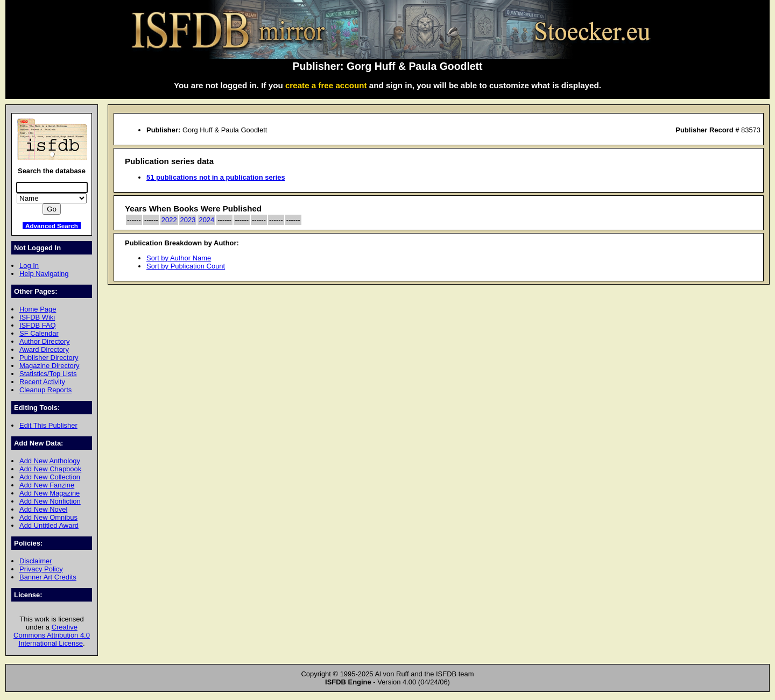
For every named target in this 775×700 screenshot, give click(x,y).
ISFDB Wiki (37, 317)
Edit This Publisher (48, 425)
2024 (206, 220)
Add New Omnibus (48, 517)
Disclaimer (36, 561)
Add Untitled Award (49, 525)
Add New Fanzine (47, 485)
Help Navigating (44, 274)
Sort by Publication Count (186, 266)
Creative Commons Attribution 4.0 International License (52, 635)
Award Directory (44, 349)
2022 (169, 220)
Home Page (38, 309)
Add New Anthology (50, 461)
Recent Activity (42, 382)
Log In (29, 266)
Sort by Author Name (179, 258)
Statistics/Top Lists (48, 374)
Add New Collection (50, 477)
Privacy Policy (41, 569)
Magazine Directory (50, 366)
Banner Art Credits (48, 577)
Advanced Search (52, 226)
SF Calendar (39, 333)
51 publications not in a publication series (216, 177)
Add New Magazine (50, 493)
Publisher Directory (49, 358)
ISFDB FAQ (38, 325)
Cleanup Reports (45, 390)
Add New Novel (43, 509)
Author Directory (45, 341)
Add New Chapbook (50, 469)
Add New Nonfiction (50, 501)
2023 (188, 220)
